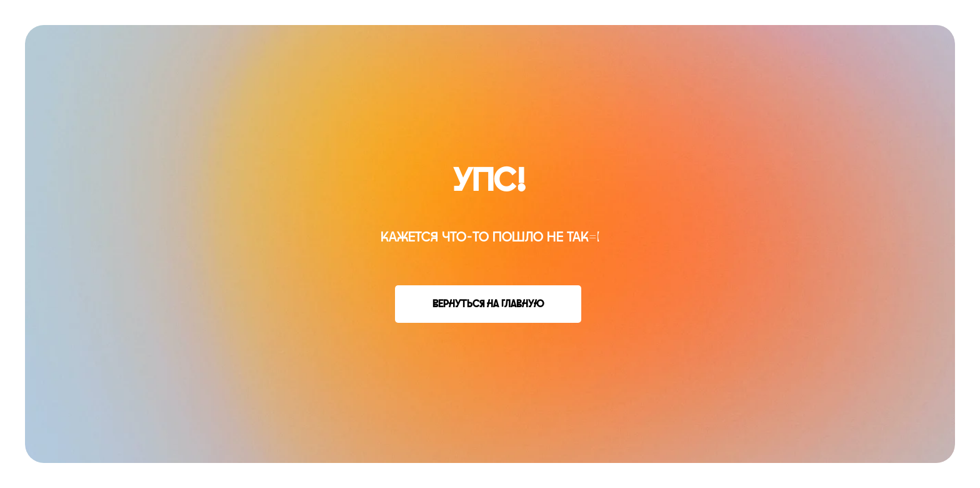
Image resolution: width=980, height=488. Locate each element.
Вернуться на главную (488, 304)
